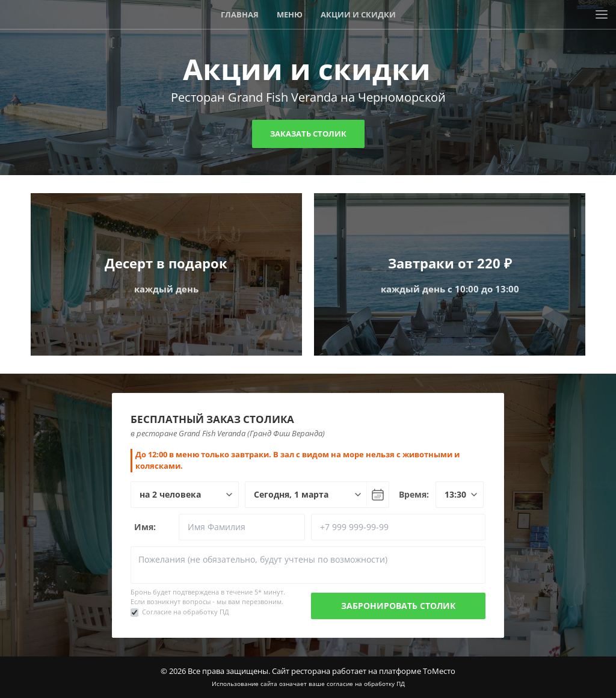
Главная (240, 14)
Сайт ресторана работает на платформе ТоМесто (364, 671)
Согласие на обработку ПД (186, 612)
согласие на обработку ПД (366, 684)
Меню (290, 14)
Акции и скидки (358, 14)
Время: (414, 494)
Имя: (145, 527)
